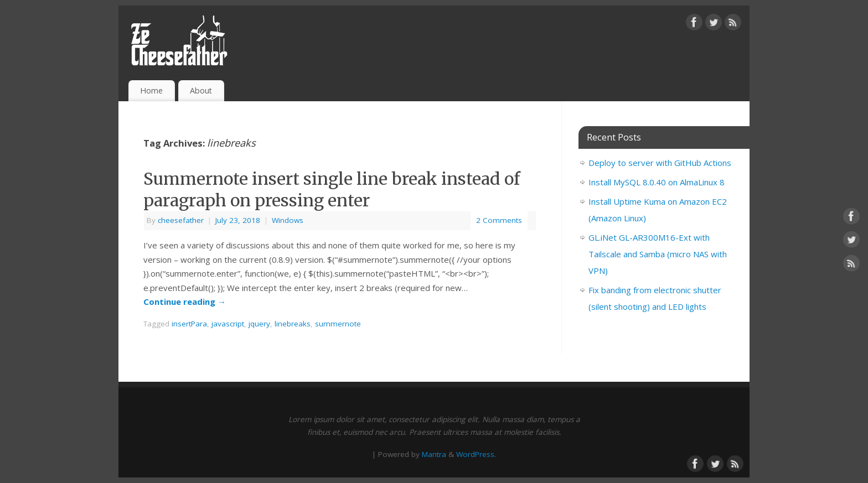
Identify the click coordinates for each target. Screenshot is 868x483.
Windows (288, 220)
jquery (259, 324)
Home (151, 90)
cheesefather (181, 220)
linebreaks (293, 324)
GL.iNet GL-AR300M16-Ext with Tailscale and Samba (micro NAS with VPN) (658, 254)
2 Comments (499, 220)
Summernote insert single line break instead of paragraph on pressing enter (332, 189)
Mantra (434, 454)
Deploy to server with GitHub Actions (660, 163)
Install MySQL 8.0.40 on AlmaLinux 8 (657, 182)
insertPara (189, 324)
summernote (338, 324)
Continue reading (185, 302)
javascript (228, 324)
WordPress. (476, 454)
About (201, 90)
